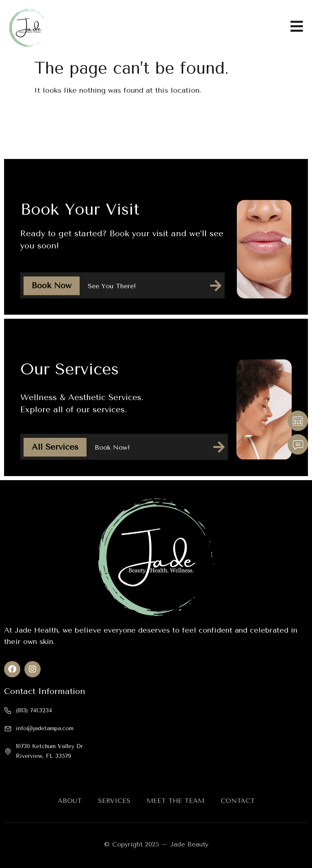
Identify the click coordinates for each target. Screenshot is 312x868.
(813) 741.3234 (34, 710)
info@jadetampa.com (45, 728)
